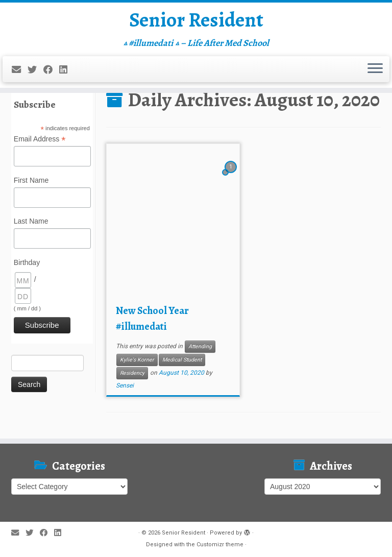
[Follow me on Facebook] (51, 70)
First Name (31, 180)
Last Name (31, 221)
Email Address (40, 139)
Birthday (27, 262)
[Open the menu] (375, 70)
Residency (132, 373)
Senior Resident (196, 20)
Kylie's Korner (137, 360)
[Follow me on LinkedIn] (67, 70)
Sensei (125, 385)
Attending (200, 346)
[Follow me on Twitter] (35, 70)
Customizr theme (220, 544)
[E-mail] (20, 70)
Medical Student (182, 360)
